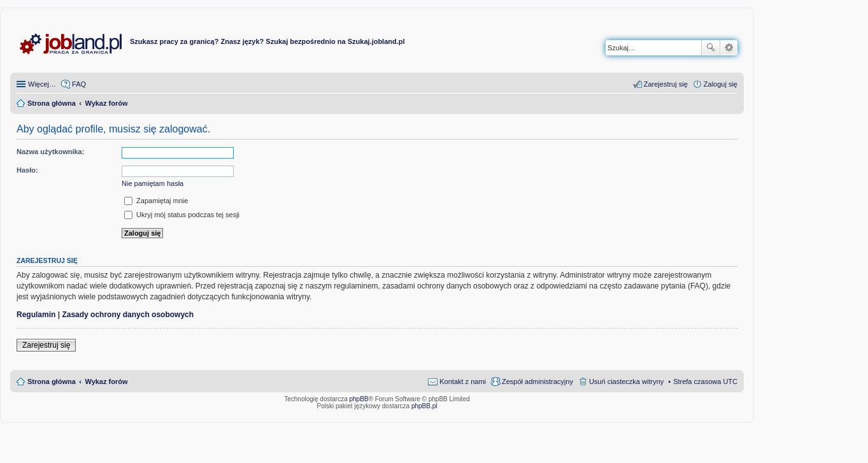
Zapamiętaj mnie (156, 201)
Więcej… (42, 84)
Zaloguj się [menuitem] (721, 84)
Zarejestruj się (46, 345)
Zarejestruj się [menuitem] (666, 84)
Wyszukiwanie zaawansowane (729, 48)
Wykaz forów (106, 381)
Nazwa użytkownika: (50, 152)
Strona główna (52, 381)
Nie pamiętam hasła (153, 183)
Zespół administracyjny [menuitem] (537, 381)
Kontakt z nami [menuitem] (463, 381)
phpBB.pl (424, 406)
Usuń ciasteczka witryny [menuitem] (626, 381)
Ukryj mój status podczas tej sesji (182, 215)
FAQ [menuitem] (79, 84)
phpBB (359, 399)
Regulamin (36, 315)
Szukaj (711, 48)
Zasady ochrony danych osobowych (128, 315)
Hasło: (27, 170)
